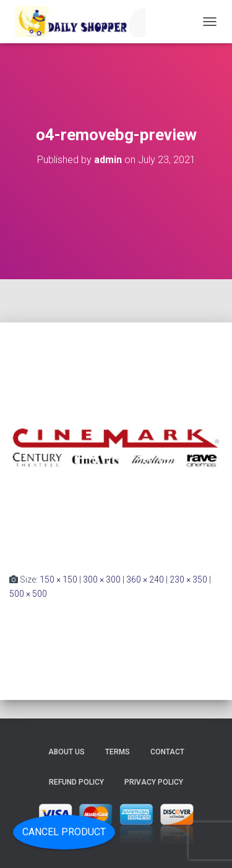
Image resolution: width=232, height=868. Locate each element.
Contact (167, 752)
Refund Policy (76, 782)
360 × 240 (145, 579)
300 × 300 (102, 579)
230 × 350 (188, 579)
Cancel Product (64, 832)
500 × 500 (28, 594)
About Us (67, 752)
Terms (118, 752)
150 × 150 (58, 579)
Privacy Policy (154, 782)
